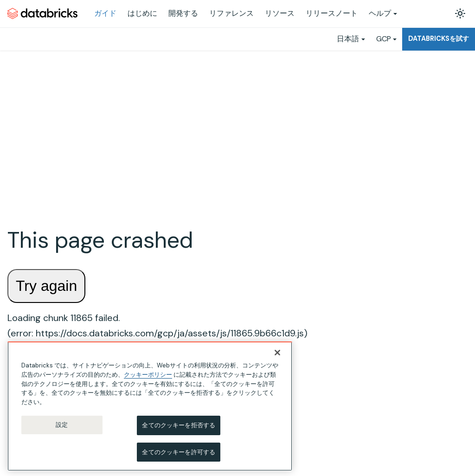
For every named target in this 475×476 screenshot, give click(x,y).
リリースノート (332, 13)
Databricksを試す (439, 39)
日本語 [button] (348, 39)
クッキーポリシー (148, 376)
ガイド (105, 13)
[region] (150, 408)
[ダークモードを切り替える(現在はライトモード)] (460, 13)
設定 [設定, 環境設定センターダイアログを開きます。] (62, 427)
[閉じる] (277, 354)
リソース (280, 13)
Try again (46, 286)
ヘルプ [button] (380, 13)
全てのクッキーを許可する (179, 454)
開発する (183, 13)
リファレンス (231, 13)
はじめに (142, 13)
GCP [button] (384, 39)
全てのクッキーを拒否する (179, 427)
